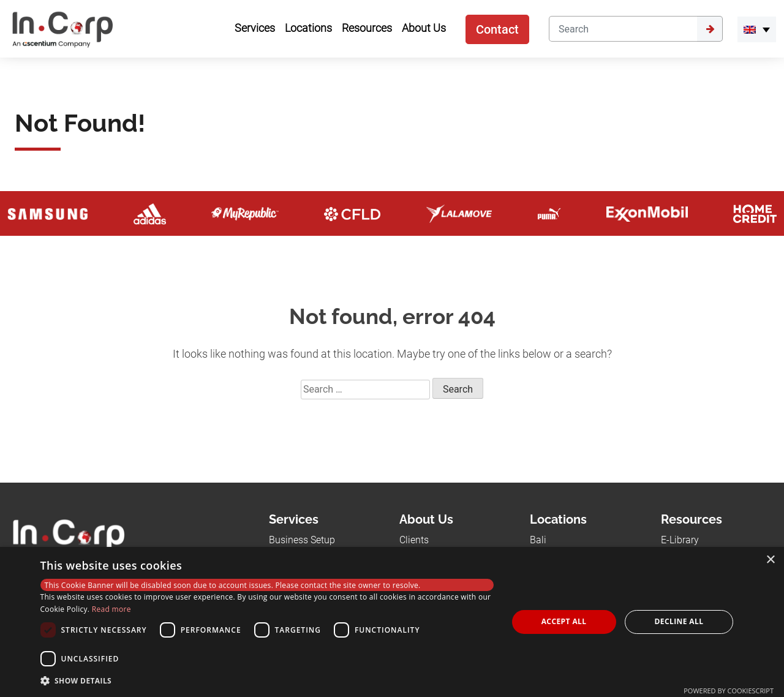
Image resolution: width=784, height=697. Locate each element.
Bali (538, 540)
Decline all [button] (679, 621)
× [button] (770, 560)
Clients (414, 540)
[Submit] (710, 29)
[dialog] (392, 622)
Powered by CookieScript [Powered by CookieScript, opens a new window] (729, 691)
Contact (497, 29)
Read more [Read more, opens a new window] (111, 609)
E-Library (680, 540)
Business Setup (302, 540)
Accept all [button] (564, 621)
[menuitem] (757, 29)
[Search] (623, 29)
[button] (267, 680)
